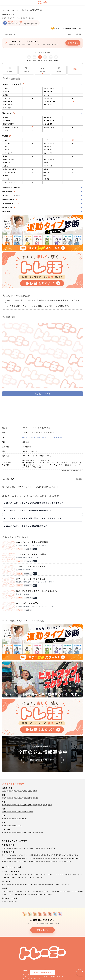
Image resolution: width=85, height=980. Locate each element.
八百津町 (47, 861)
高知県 (20, 826)
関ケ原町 (61, 858)
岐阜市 (4, 855)
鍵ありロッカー (62, 891)
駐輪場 (4, 884)
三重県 (50, 805)
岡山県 (14, 819)
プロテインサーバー (14, 894)
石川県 (14, 805)
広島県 (20, 819)
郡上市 (25, 858)
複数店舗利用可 (39, 884)
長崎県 (14, 832)
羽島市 (46, 855)
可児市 (76, 855)
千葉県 (25, 798)
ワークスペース (28, 884)
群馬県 (14, 798)
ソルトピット (68, 874)
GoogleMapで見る (42, 394)
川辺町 (36, 861)
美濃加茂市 (58, 855)
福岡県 (4, 832)
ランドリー (42, 894)
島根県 (10, 819)
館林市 (31, 848)
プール (4, 874)
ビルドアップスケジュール (32, 979)
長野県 (30, 805)
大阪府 (14, 812)
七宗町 (41, 861)
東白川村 (59, 861)
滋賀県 (4, 812)
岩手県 (14, 791)
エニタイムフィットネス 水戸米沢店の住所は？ (27, 526)
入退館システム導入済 (62, 884)
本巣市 (20, 858)
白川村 (69, 861)
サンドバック (29, 874)
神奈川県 (35, 798)
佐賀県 (10, 832)
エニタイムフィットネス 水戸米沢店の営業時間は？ (29, 511)
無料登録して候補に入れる (72, 29)
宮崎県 (30, 832)
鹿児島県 (35, 832)
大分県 (25, 832)
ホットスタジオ (12, 874)
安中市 (46, 848)
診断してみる (73, 43)
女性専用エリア (12, 901)
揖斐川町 (5, 861)
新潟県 (4, 805)
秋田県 (25, 791)
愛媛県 (14, 826)
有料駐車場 (19, 884)
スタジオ (21, 874)
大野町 (11, 861)
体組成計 (49, 894)
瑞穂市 (10, 858)
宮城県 (20, 791)
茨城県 (5, 14)
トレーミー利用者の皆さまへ (53, 976)
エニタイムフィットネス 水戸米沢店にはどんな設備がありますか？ (36, 518)
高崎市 (4, 848)
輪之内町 (72, 858)
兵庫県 (20, 812)
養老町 (50, 858)
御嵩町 (64, 861)
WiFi (36, 894)
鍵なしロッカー (72, 891)
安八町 (78, 858)
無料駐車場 (11, 884)
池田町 (16, 861)
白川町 (53, 861)
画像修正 (79, 479)
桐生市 (26, 848)
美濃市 (36, 855)
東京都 (30, 798)
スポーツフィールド (46, 874)
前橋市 (10, 848)
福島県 (35, 791)
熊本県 (20, 832)
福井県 (20, 805)
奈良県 (25, 812)
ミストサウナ (37, 891)
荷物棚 (81, 891)
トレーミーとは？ (29, 976)
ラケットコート (58, 874)
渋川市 (36, 848)
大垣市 (10, 855)
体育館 (36, 874)
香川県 (10, 826)
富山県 (10, 805)
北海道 (4, 791)
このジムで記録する (41, 972)
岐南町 (40, 858)
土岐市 (64, 855)
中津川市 (30, 855)
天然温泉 (20, 891)
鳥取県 (4, 819)
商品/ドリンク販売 (27, 894)
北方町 (21, 861)
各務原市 (70, 855)
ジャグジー (12, 891)
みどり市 (52, 848)
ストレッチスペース (9, 877)
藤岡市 (41, 848)
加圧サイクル (78, 874)
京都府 (10, 812)
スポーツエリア (21, 877)
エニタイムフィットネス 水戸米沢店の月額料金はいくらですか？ (35, 503)
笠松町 (45, 858)
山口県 (25, 819)
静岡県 (40, 805)
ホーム (5, 621)
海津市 (35, 858)
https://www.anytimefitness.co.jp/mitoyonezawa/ (43, 437)
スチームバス (46, 891)
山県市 (4, 858)
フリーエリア (31, 877)
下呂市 (30, 858)
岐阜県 (35, 805)
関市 (25, 855)
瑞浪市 (41, 855)
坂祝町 (26, 861)
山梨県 (25, 805)
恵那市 (51, 855)
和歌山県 (30, 812)
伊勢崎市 (15, 848)
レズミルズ (40, 877)
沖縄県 (41, 832)
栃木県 (10, 798)
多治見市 (20, 855)
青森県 (10, 791)
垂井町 (55, 858)
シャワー (5, 891)
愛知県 (45, 805)
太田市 (21, 848)
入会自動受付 (49, 884)
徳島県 (4, 826)
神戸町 (67, 858)
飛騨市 (14, 858)
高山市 (14, 855)
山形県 (30, 791)
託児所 (4, 901)
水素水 (4, 894)
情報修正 (79, 34)
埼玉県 (20, 798)
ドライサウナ (28, 891)
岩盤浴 (54, 891)
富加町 (31, 861)
